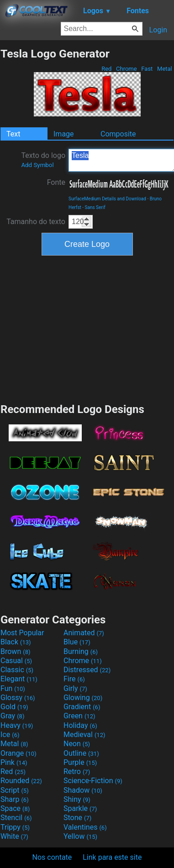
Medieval (84, 735)
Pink (14, 762)
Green (79, 716)
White (14, 836)
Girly (75, 688)
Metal (165, 69)
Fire (74, 679)
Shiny (77, 799)
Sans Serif (95, 207)
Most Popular (22, 633)
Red (107, 69)
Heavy (17, 725)
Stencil (16, 818)
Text (13, 134)
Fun (13, 688)
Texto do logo (43, 160)
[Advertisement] (87, 328)
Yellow (80, 836)
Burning (81, 651)
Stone (77, 818)
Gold (14, 707)
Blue (77, 642)
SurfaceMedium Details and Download (107, 199)
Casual (16, 661)
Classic (17, 670)
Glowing (83, 698)
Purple (80, 762)
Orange (18, 753)
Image (64, 134)
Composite (118, 134)
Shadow (83, 790)
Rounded (21, 781)
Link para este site (112, 857)
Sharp (15, 799)
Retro (77, 771)
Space (15, 808)
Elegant (19, 679)
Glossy (18, 698)
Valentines (85, 827)
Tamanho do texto (36, 222)
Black (16, 642)
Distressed (87, 670)
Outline (81, 753)
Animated (84, 633)
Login (158, 30)
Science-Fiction (93, 781)
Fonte (56, 182)
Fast (147, 69)
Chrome (127, 69)
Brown (15, 651)
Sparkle (80, 808)
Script (15, 790)
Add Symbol (37, 165)
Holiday (80, 725)
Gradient (82, 707)
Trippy (15, 827)
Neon (77, 744)
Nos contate (52, 857)
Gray (12, 716)
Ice (10, 735)
